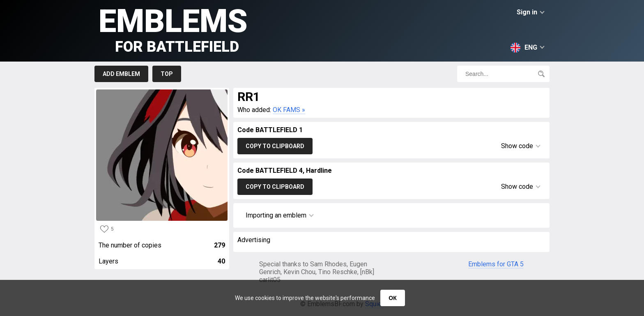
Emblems (173, 29)
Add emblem (121, 74)
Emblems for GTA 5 (496, 264)
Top (167, 74)
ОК (392, 298)
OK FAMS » (289, 110)
